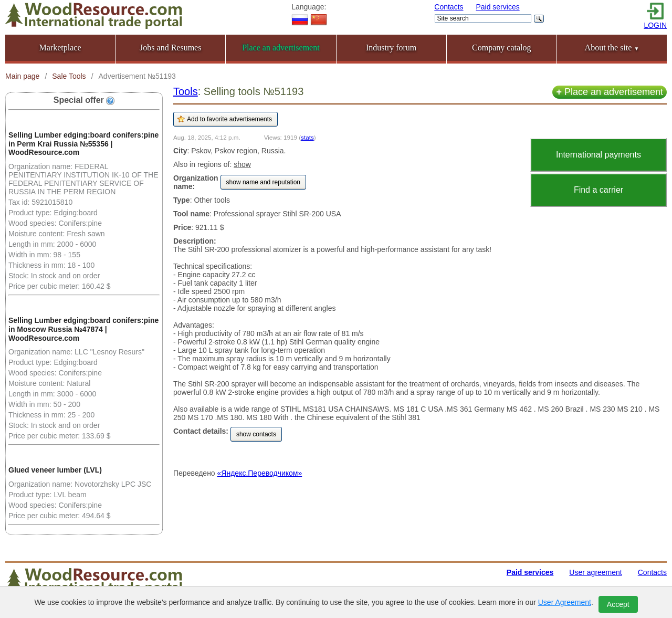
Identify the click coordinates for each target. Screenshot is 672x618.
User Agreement (565, 602)
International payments (598, 155)
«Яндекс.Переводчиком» (260, 473)
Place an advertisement (610, 92)
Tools (186, 91)
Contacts (449, 7)
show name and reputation (263, 182)
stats (307, 137)
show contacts (256, 434)
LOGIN (655, 25)
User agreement (595, 572)
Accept (618, 604)
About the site (612, 48)
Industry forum (391, 48)
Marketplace (60, 48)
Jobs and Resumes (170, 48)
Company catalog (501, 48)
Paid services (497, 7)
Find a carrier (598, 190)
